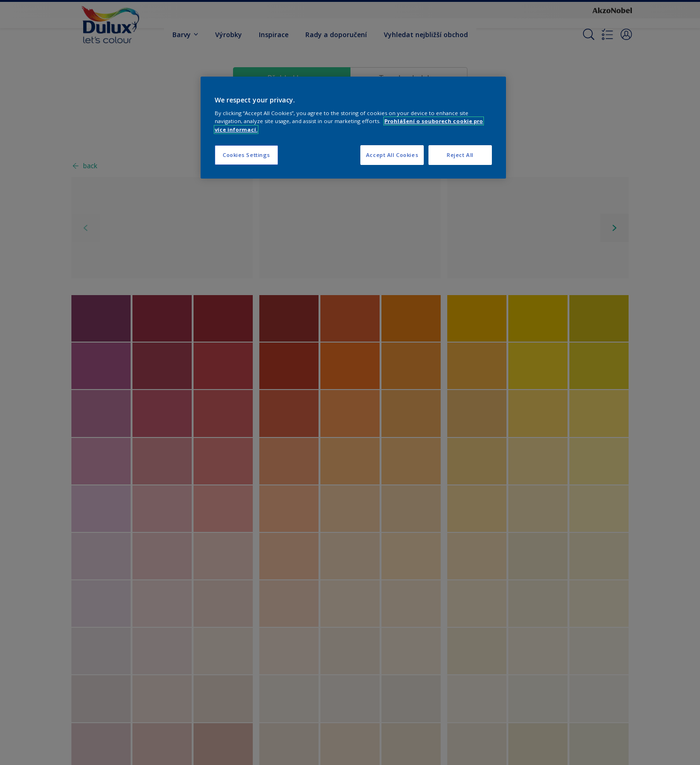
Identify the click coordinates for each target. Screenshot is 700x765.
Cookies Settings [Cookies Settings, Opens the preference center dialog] (246, 155)
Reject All (460, 155)
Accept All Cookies (392, 155)
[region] (353, 128)
